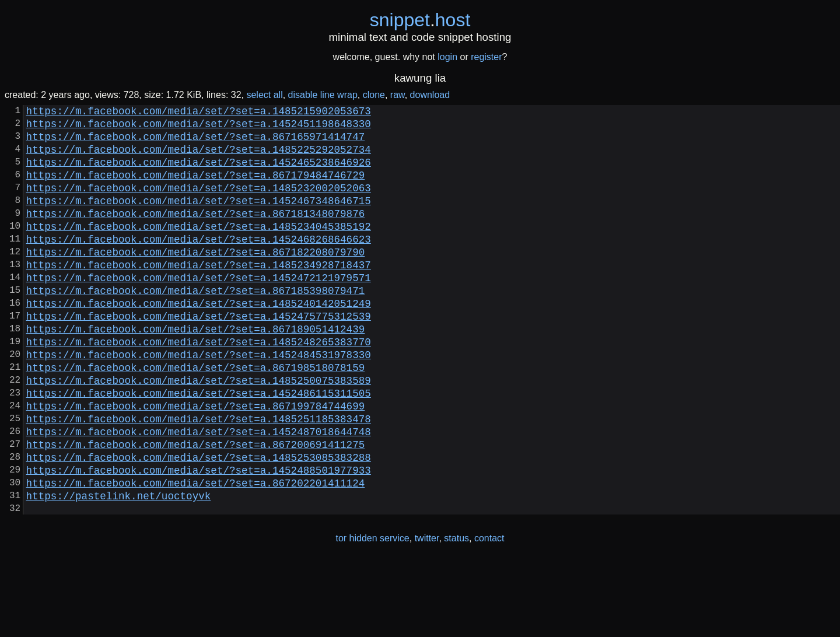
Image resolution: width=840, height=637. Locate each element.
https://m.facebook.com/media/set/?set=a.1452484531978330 (199, 401)
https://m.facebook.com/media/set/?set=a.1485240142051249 (199, 340)
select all (264, 95)
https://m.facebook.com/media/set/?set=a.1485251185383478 (199, 477)
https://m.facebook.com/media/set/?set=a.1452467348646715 (199, 219)
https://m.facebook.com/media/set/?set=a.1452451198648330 (199, 128)
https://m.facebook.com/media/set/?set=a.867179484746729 (196, 188)
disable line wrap (323, 95)
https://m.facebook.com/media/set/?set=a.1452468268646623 (199, 264)
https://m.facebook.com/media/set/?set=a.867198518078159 (196, 416)
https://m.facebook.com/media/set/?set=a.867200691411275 (196, 507)
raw (398, 95)
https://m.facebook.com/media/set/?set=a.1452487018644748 (199, 492)
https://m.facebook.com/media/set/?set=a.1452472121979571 (199, 310)
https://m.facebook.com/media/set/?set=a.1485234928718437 (199, 295)
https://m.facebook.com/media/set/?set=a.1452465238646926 (199, 173)
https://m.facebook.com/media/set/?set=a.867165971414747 (196, 143)
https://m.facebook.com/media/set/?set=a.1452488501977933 (199, 537)
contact (489, 613)
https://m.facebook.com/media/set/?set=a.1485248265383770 (199, 386)
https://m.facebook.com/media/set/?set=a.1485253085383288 (199, 522)
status (456, 613)
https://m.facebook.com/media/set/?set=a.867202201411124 (196, 552)
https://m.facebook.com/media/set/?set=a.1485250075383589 (199, 431)
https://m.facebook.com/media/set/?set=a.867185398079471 (196, 325)
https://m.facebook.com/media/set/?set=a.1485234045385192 (199, 249)
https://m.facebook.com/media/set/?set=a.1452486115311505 (199, 446)
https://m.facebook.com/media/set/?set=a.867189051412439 (196, 370)
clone (374, 95)
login (447, 57)
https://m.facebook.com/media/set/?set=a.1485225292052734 (199, 158)
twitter (427, 613)
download (430, 95)
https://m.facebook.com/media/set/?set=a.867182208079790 (196, 279)
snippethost (420, 20)
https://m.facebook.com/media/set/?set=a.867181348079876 (196, 234)
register (486, 57)
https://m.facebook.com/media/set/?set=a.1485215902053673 (199, 113)
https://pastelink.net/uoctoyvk (119, 568)
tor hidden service (372, 613)
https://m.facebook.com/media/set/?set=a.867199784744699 (196, 461)
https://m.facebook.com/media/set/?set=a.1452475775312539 (199, 355)
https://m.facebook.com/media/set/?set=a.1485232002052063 (199, 204)
